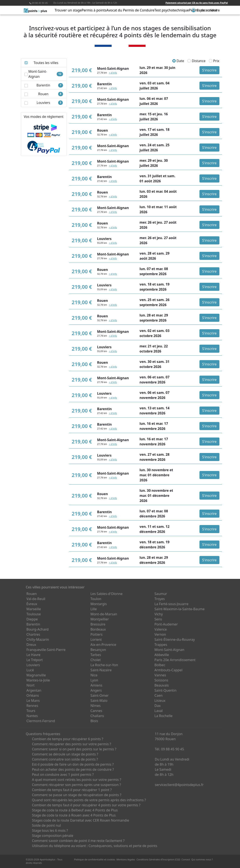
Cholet (96, 660)
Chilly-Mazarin (38, 640)
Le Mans (33, 701)
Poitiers (96, 634)
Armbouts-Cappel (168, 670)
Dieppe (32, 619)
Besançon (98, 650)
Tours (31, 711)
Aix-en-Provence (103, 645)
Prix (214, 61)
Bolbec (160, 665)
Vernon (160, 634)
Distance (196, 61)
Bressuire (98, 624)
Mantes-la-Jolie (38, 680)
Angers (96, 690)
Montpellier (100, 619)
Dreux (31, 645)
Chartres (33, 634)
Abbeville (162, 655)
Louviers (33, 665)
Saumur (161, 594)
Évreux (32, 604)
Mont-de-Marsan (104, 614)
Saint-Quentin (166, 690)
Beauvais (162, 685)
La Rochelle (164, 716)
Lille (94, 609)
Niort (31, 685)
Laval (159, 711)
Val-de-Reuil (36, 599)
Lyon (94, 680)
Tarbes (96, 655)
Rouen (32, 594)
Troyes (160, 599)
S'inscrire (209, 70)
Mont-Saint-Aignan (169, 650)
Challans (97, 716)
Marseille (34, 609)
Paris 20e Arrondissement (175, 660)
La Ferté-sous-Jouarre (171, 604)
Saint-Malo (99, 701)
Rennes (32, 706)
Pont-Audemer (166, 624)
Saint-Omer (100, 695)
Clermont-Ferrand (41, 721)
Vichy (159, 614)
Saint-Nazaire (101, 670)
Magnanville (36, 675)
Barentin (33, 624)
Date (178, 61)
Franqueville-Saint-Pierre (46, 650)
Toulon (96, 599)
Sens (158, 619)
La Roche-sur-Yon (104, 665)
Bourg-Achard (38, 629)
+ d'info (113, 73)
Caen (159, 695)
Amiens (96, 685)
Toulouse (34, 614)
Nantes (32, 716)
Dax (158, 706)
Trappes (161, 645)
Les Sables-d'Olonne (106, 594)
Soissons (161, 680)
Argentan (34, 690)
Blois (94, 721)
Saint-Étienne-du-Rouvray (175, 640)
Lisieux (160, 701)
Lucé (30, 670)
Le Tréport (35, 660)
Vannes (160, 675)
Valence (161, 629)
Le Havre (34, 655)
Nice (94, 675)
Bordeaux (98, 629)
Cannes (96, 711)
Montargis (99, 604)
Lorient (96, 640)
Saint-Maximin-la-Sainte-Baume (180, 609)
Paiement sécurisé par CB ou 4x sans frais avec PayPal (197, 3)
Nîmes (95, 706)
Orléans (33, 695)
